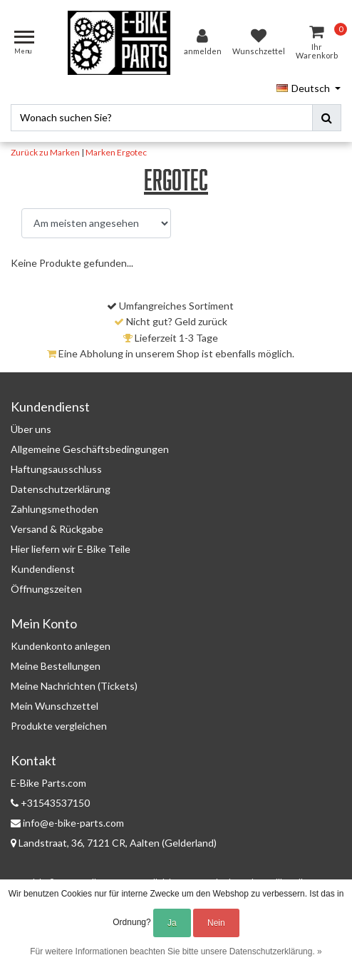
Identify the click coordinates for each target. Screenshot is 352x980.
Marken (100, 152)
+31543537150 (50, 803)
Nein (216, 923)
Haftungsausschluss (56, 469)
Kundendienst (43, 569)
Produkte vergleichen (59, 726)
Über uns (31, 429)
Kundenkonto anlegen (61, 646)
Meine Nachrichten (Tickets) (74, 686)
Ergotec (132, 152)
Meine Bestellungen (56, 666)
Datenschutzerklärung (61, 489)
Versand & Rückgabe (57, 529)
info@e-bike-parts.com (67, 823)
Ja (172, 923)
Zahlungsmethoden (55, 509)
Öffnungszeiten (46, 589)
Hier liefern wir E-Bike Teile (71, 549)
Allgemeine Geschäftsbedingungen (90, 449)
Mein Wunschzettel (55, 706)
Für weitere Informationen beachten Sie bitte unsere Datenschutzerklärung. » (176, 951)
